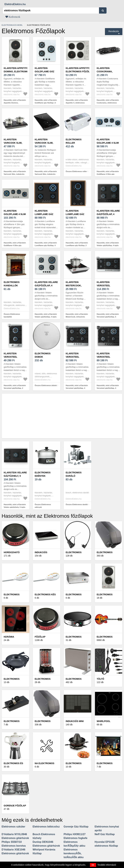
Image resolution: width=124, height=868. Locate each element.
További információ (107, 865)
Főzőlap (40, 637)
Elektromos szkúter (13, 827)
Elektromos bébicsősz (46, 827)
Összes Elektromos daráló (77, 504)
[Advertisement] (62, 416)
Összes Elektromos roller (76, 171)
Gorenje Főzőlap (15, 806)
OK (93, 865)
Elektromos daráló (74, 474)
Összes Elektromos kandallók (12, 315)
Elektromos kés (45, 594)
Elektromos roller (74, 141)
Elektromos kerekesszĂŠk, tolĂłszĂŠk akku (74, 853)
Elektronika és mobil (12, 25)
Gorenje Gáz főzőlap (76, 827)
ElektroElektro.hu (15, 4)
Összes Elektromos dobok (46, 385)
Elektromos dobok (43, 355)
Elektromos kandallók (12, 284)
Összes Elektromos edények (43, 506)
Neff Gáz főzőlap (105, 834)
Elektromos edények (43, 474)
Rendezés (114, 31)
